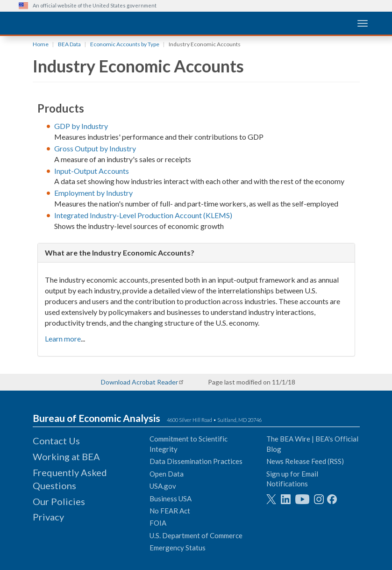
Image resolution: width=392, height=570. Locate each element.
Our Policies (59, 501)
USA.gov (163, 486)
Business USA (171, 499)
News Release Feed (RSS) (305, 461)
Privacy (48, 517)
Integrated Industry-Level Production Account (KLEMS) (143, 215)
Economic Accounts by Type (125, 44)
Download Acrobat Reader (139, 382)
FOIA (158, 523)
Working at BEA (66, 456)
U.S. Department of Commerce (196, 535)
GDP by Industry (81, 126)
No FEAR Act (170, 511)
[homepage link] (89, 23)
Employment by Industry (93, 193)
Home (41, 44)
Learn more (63, 338)
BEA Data (69, 44)
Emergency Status (178, 548)
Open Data (167, 474)
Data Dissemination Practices (196, 461)
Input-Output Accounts (92, 171)
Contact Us (56, 441)
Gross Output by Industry (95, 148)
